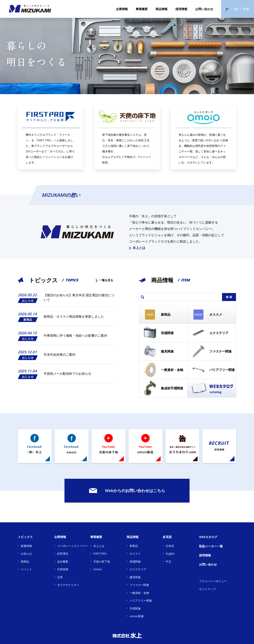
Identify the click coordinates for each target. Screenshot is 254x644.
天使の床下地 (102, 561)
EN (236, 9)
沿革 (60, 577)
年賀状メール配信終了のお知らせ (67, 374)
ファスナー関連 (139, 585)
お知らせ (26, 554)
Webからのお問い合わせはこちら (127, 491)
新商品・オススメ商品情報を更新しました (74, 316)
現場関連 (135, 561)
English (170, 554)
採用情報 (181, 9)
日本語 (170, 546)
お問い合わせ (204, 9)
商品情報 (162, 9)
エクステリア (138, 569)
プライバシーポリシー (213, 581)
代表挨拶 (63, 569)
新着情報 (26, 546)
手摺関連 (135, 608)
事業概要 (142, 9)
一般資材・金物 (139, 593)
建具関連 (135, 577)
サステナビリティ (68, 585)
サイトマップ (207, 589)
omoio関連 (137, 616)
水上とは (137, 248)
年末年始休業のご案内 (60, 354)
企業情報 (122, 9)
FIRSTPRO (100, 554)
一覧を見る (104, 280)
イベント (26, 569)
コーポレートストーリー (72, 546)
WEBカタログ (208, 537)
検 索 (229, 297)
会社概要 (63, 561)
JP (227, 9)
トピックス (25, 537)
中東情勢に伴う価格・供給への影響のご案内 (75, 335)
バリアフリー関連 (141, 601)
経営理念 (63, 554)
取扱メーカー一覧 (211, 546)
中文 (246, 9)
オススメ (135, 554)
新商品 (25, 561)
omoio (98, 569)
